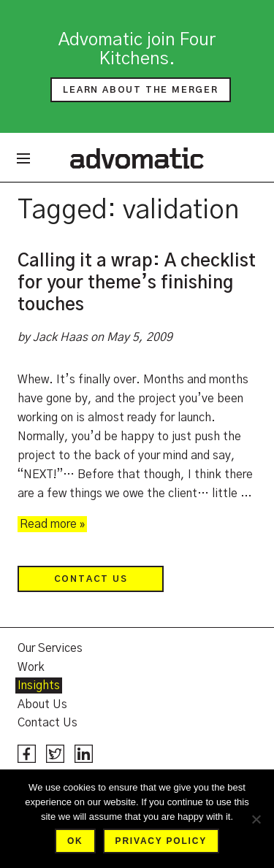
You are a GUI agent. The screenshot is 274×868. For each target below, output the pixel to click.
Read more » (52, 524)
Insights (39, 685)
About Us (42, 704)
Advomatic (137, 158)
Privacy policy (161, 841)
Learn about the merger (141, 90)
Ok (75, 841)
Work (31, 667)
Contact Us (91, 579)
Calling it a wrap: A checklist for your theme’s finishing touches (137, 283)
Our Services (50, 648)
